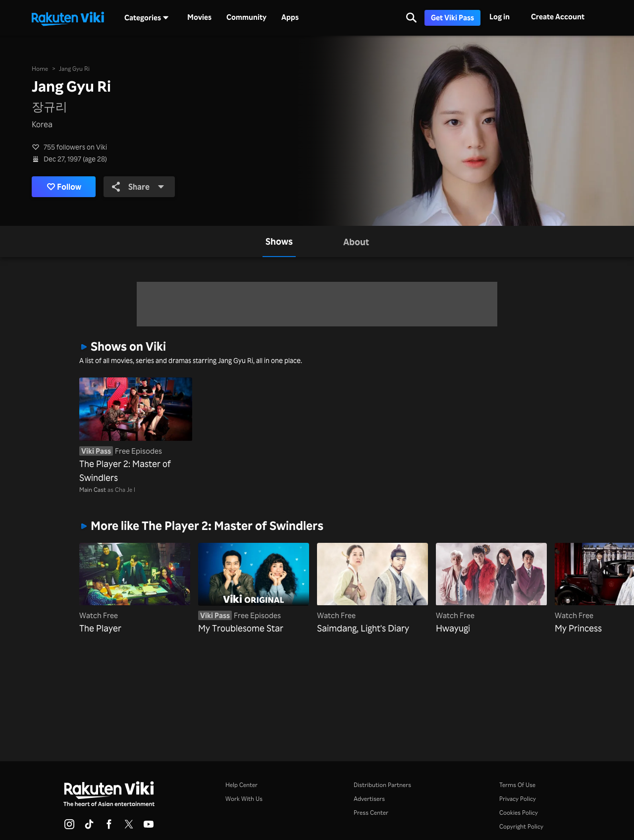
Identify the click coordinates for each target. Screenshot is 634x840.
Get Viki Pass (452, 18)
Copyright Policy (521, 826)
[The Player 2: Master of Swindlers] (136, 431)
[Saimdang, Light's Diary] (372, 589)
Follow (64, 187)
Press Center (371, 813)
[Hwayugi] (491, 589)
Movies (199, 17)
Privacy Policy (518, 799)
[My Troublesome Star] (254, 589)
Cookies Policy (519, 813)
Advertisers (369, 799)
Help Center (241, 785)
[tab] (279, 241)
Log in (500, 17)
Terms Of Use (517, 785)
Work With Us (244, 799)
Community (246, 17)
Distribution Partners (382, 785)
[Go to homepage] (68, 18)
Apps (290, 17)
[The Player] (135, 589)
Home (40, 69)
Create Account (558, 17)
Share (138, 187)
